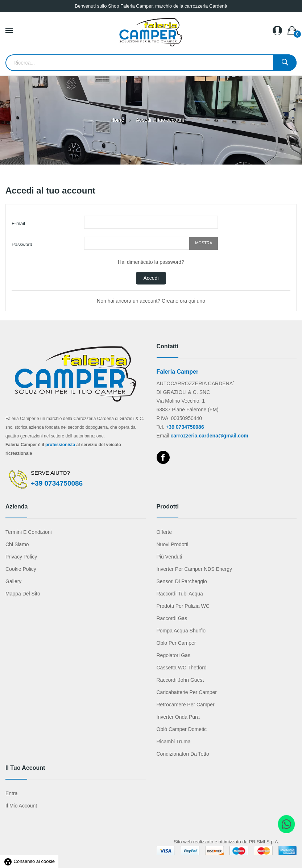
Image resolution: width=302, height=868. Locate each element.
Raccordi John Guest (180, 680)
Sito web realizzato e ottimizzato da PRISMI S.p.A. (226, 842)
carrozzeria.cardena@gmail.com (209, 436)
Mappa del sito (23, 594)
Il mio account (21, 806)
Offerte (164, 532)
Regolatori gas (173, 655)
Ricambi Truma (174, 742)
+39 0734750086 (57, 483)
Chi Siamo (17, 544)
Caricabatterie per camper (187, 692)
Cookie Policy (21, 569)
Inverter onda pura (178, 717)
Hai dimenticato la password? (151, 262)
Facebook (163, 457)
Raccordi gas (172, 618)
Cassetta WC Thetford (182, 668)
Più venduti (169, 557)
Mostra (204, 243)
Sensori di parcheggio (182, 581)
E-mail (18, 223)
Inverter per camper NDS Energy (195, 569)
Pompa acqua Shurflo (181, 631)
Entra (11, 793)
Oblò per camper (176, 643)
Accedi (151, 278)
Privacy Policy (21, 557)
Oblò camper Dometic (182, 729)
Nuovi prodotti (173, 544)
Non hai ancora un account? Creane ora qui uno (151, 301)
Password (22, 244)
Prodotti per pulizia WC (183, 606)
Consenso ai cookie (29, 861)
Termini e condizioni (29, 532)
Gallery (13, 581)
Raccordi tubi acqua (180, 594)
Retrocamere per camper (186, 705)
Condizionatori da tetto (183, 754)
